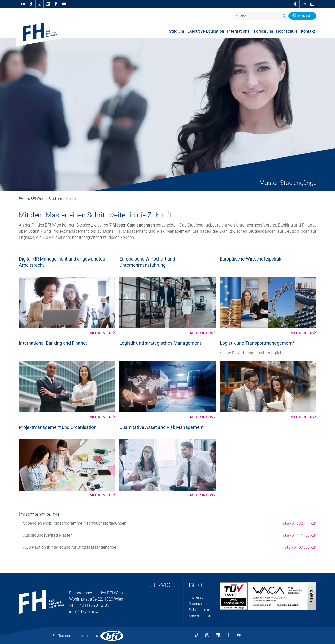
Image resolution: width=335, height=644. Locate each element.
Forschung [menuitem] (263, 31)
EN (304, 4)
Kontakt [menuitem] (308, 31)
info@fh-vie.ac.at (84, 611)
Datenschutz (199, 604)
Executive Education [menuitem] (206, 31)
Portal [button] (302, 16)
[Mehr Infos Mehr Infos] (67, 306)
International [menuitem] (239, 31)
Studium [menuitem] (177, 31)
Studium (55, 199)
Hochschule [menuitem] (287, 31)
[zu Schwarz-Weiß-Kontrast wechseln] (296, 4)
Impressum (198, 597)
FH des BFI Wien (32, 199)
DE (312, 4)
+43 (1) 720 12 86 (93, 605)
